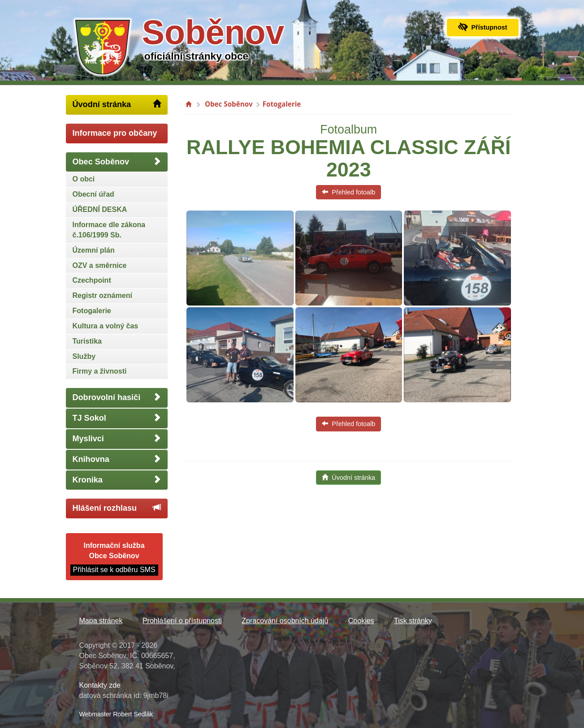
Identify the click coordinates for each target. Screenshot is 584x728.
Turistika (87, 341)
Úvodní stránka (117, 104)
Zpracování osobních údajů (285, 621)
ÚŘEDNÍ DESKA (100, 209)
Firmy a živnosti (100, 371)
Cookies (361, 621)
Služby (84, 356)
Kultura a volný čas (106, 326)
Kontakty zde (100, 685)
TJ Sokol (117, 418)
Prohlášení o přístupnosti (182, 621)
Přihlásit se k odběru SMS (114, 570)
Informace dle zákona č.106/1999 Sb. (109, 230)
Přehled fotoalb (348, 192)
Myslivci (117, 438)
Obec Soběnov (117, 162)
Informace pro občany (115, 133)
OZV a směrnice (100, 265)
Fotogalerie (92, 311)
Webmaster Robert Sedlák (116, 714)
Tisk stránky (413, 621)
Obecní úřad (93, 194)
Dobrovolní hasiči (117, 397)
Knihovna (117, 459)
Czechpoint (92, 280)
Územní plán (94, 250)
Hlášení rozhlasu (117, 508)
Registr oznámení (102, 295)
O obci (84, 179)
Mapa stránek (101, 621)
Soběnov (213, 32)
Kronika (117, 480)
